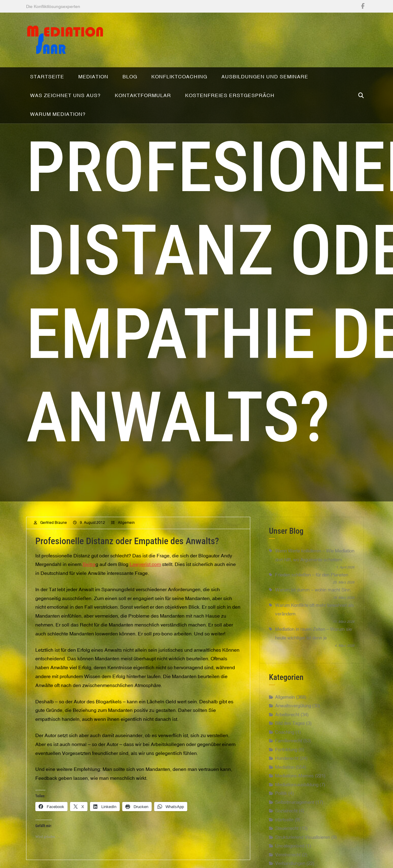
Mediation (285, 772)
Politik (281, 798)
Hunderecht (287, 763)
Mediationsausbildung (297, 789)
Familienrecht (289, 746)
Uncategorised (290, 851)
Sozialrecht (286, 816)
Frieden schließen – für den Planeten (312, 580)
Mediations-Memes (294, 781)
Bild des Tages (290, 728)
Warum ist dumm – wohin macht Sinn (313, 595)
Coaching (285, 737)
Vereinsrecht (288, 860)
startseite (284, 825)
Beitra (89, 569)
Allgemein (126, 528)
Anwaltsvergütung (293, 711)
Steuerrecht (287, 833)
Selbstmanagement (295, 807)
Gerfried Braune (54, 528)
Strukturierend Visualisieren (303, 842)
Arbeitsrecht (287, 719)
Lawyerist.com (145, 569)
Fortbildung (286, 754)
